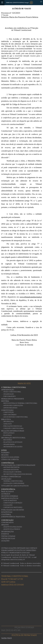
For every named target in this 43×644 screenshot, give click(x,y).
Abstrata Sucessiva (11, 470)
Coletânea (6, 514)
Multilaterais (9, 433)
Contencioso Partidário (13, 507)
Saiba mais (7, 638)
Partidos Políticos (10, 498)
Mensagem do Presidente (13, 399)
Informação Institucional (13, 438)
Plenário (5, 453)
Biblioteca (6, 419)
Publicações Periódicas (13, 426)
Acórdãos (6, 494)
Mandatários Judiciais (20, 553)
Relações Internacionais (13, 431)
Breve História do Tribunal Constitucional (20, 403)
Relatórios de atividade (13, 442)
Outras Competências (11, 477)
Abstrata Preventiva (11, 467)
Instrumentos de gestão (13, 447)
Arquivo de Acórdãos (12, 529)
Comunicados (7, 522)
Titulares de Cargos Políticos (15, 486)
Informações (9, 422)
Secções (5, 455)
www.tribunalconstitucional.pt (31, 297)
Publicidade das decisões (13, 510)
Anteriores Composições (13, 406)
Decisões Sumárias (10, 496)
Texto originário (10, 415)
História (5, 401)
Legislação (6, 479)
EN (41, 2)
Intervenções (8, 532)
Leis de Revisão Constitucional (16, 417)
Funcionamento (10, 396)
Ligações (5, 541)
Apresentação (8, 390)
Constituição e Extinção (13, 503)
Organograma (9, 444)
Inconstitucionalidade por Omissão (18, 474)
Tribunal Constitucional (13, 481)
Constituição (7, 410)
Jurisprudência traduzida (13, 517)
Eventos (5, 534)
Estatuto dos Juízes (10, 457)
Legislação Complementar (14, 483)
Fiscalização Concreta (12, 472)
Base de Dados (8, 492)
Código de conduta (10, 460)
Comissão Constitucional (13, 428)
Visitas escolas (8, 538)
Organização (9, 394)
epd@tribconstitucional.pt (13, 560)
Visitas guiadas (8, 536)
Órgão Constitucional (12, 392)
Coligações (8, 505)
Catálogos (8, 424)
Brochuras (8, 440)
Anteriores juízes (10, 408)
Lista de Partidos (10, 501)
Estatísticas (7, 512)
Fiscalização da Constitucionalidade (18, 465)
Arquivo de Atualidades (13, 527)
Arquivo (5, 525)
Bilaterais (8, 435)
